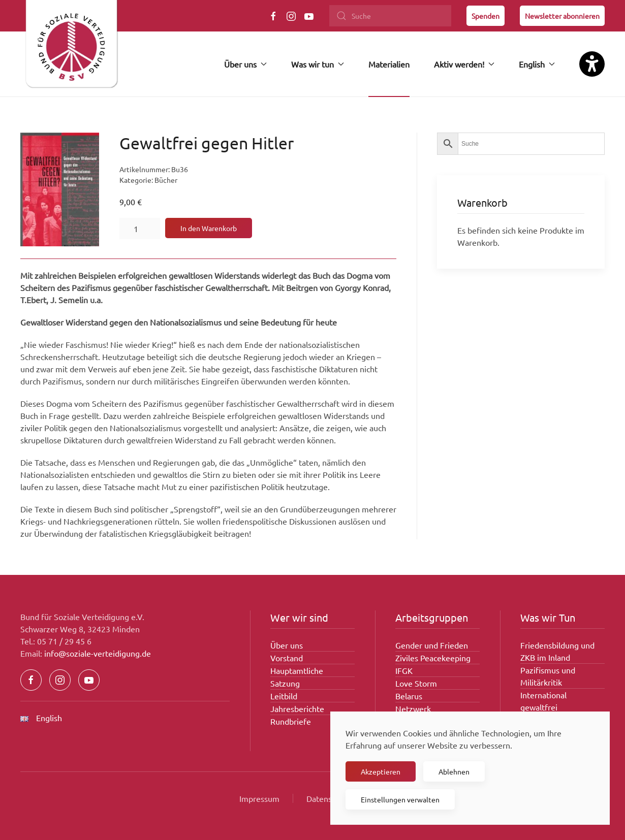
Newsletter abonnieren (562, 16)
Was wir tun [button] (318, 64)
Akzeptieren (381, 771)
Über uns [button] (245, 64)
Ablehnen (454, 771)
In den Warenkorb (209, 228)
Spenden (486, 16)
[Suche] (390, 16)
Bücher (166, 180)
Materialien (389, 64)
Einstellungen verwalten (400, 799)
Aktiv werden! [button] (464, 64)
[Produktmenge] (140, 229)
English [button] (537, 64)
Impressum (259, 798)
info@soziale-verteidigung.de (98, 653)
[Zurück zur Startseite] (71, 48)
